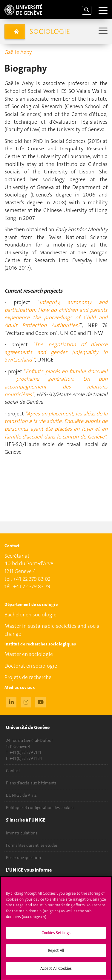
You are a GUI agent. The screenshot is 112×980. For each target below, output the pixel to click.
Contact (13, 771)
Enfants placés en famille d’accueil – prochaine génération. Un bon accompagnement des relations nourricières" (56, 383)
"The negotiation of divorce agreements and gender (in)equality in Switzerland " (56, 352)
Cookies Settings (56, 936)
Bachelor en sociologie (30, 615)
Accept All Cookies (56, 971)
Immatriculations (22, 833)
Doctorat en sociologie (31, 666)
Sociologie (50, 31)
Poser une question (23, 858)
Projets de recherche (28, 677)
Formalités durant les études (32, 845)
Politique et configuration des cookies (40, 807)
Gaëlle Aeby (18, 52)
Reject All (56, 953)
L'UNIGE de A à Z (21, 795)
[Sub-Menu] (102, 31)
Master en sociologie (29, 654)
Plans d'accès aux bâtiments (31, 783)
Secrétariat (17, 556)
